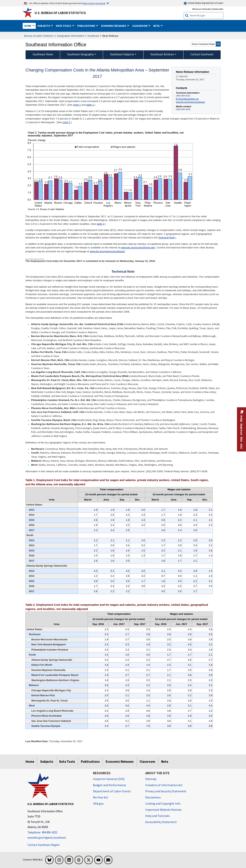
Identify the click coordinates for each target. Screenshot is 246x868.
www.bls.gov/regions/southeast (190, 102)
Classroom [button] (140, 26)
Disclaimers (153, 797)
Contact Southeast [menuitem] (202, 54)
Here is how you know (94, 3)
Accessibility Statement (161, 822)
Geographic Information (71, 36)
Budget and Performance (110, 785)
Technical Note (166, 238)
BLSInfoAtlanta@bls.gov (187, 99)
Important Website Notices (163, 810)
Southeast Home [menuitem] (43, 54)
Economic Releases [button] (114, 26)
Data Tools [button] (64, 26)
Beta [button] (157, 26)
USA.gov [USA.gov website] (98, 803)
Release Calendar (202, 9)
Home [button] (28, 26)
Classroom (147, 762)
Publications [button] (86, 26)
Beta (165, 762)
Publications (90, 762)
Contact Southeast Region (44, 845)
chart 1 (77, 105)
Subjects (47, 762)
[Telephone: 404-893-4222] (57, 833)
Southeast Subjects (122, 54)
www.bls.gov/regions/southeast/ (107, 251)
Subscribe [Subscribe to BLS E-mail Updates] (218, 9)
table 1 (90, 105)
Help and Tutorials (157, 816)
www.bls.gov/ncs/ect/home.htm (138, 248)
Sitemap (151, 779)
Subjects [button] (44, 26)
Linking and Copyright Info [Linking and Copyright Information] (163, 803)
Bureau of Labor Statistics (39, 36)
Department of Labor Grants (112, 791)
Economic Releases (120, 762)
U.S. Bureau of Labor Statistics (60, 13)
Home (30, 762)
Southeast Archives (162, 54)
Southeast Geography (80, 54)
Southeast (93, 36)
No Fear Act (101, 797)
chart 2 (66, 122)
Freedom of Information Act (164, 785)
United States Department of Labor (203, 3)
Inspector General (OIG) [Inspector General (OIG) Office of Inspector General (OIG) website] (109, 779)
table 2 (100, 224)
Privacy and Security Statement (166, 791)
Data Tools (67, 762)
